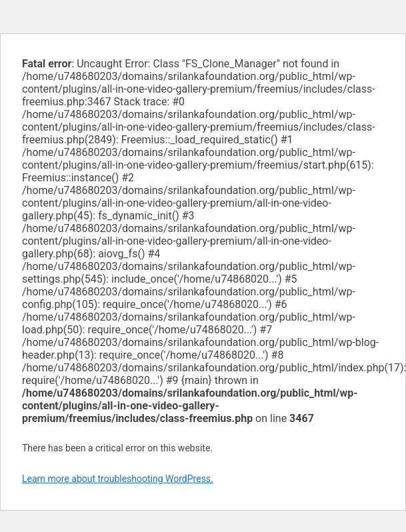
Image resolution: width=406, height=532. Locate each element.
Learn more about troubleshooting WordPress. (118, 479)
